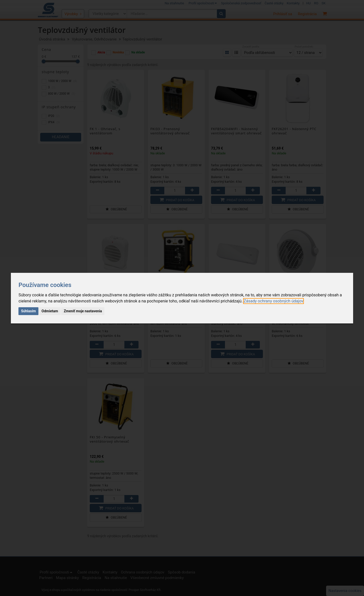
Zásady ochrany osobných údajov (274, 301)
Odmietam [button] (50, 311)
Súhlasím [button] (28, 311)
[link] (274, 301)
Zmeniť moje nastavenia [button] (83, 311)
